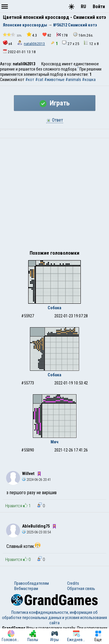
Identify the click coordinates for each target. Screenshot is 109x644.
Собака (54, 308)
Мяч (54, 442)
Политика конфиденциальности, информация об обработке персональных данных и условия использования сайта (54, 618)
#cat (39, 80)
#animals (73, 80)
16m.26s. (83, 35)
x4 (8, 43)
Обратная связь (81, 589)
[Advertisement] (54, 196)
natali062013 (34, 44)
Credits (73, 583)
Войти (99, 7)
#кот (30, 80)
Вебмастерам (26, 589)
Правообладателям (32, 583)
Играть (55, 103)
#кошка (89, 80)
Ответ (55, 120)
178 (62, 35)
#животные (54, 80)
